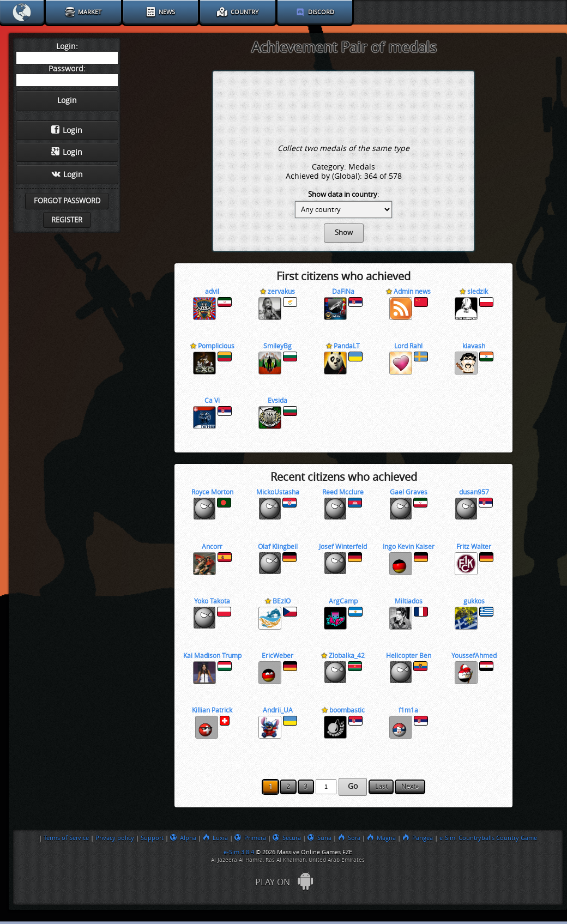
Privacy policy (115, 838)
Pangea (418, 838)
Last (381, 787)
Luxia (215, 838)
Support (152, 838)
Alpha (183, 838)
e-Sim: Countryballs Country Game (488, 838)
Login (67, 130)
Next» (410, 787)
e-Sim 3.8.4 (239, 852)
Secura (287, 838)
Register (67, 220)
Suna (319, 838)
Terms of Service (66, 838)
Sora (349, 838)
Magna (381, 838)
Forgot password (67, 201)
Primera (250, 838)
